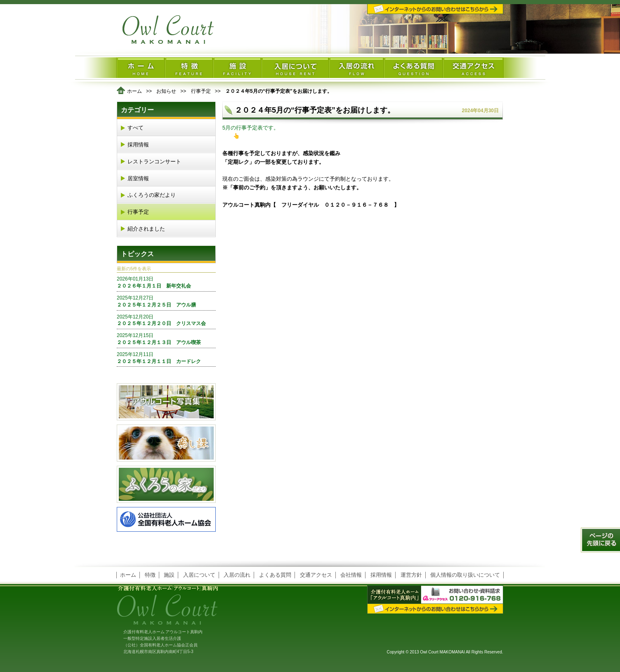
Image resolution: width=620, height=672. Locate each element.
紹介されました (146, 229)
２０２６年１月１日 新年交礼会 (166, 282)
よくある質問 (275, 575)
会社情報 (351, 575)
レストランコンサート (154, 162)
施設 (169, 575)
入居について (199, 575)
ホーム (134, 91)
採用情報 (138, 145)
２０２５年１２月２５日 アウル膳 (166, 301)
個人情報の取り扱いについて (465, 575)
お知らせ (166, 91)
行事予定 (201, 91)
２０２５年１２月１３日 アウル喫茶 (166, 339)
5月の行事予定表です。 (251, 128)
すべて (136, 128)
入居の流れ (237, 575)
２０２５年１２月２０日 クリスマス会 (166, 320)
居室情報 (138, 178)
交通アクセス (316, 575)
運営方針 (411, 575)
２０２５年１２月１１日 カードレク (166, 358)
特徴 (150, 575)
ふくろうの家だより (152, 195)
